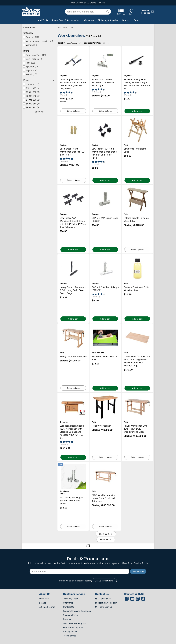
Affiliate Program (47, 607)
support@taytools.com (106, 603)
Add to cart (137, 111)
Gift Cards (121, 13)
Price (32, 80)
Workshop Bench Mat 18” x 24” (105, 325)
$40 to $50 (31, 100)
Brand (32, 51)
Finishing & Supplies (108, 20)
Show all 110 (106, 540)
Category (32, 33)
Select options (73, 111)
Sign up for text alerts (104, 581)
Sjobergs (31, 67)
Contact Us (68, 607)
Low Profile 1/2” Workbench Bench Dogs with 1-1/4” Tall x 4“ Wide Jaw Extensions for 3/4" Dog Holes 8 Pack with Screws (73, 189)
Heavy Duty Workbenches (73, 325)
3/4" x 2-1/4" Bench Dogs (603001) (105, 186)
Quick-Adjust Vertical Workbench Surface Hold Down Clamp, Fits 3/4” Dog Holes (73, 50)
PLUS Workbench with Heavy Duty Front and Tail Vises (105, 464)
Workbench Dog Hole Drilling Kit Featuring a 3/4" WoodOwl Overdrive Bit (137, 49)
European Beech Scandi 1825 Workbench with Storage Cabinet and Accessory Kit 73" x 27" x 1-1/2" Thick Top (73, 398)
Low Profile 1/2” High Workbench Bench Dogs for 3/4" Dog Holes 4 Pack (105, 118)
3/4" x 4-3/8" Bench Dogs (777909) (105, 255)
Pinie (29, 63)
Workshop (89, 20)
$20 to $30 (31, 92)
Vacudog (30, 74)
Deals (137, 20)
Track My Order (71, 599)
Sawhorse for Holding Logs (137, 117)
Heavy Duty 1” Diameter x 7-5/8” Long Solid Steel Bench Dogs (73, 257)
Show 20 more (106, 534)
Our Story (44, 599)
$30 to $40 (31, 96)
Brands (126, 20)
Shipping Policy (71, 615)
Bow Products (33, 59)
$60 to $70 (31, 107)
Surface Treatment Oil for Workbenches (137, 255)
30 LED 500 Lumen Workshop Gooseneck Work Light (105, 49)
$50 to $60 (31, 104)
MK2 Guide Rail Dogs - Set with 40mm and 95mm (73, 464)
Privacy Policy (70, 632)
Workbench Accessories (38, 41)
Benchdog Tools (34, 55)
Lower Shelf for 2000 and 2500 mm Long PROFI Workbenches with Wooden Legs (137, 326)
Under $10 (31, 84)
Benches (31, 37)
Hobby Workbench (105, 394)
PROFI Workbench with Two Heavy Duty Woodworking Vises (137, 395)
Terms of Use (70, 636)
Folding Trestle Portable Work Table (137, 186)
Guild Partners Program (75, 623)
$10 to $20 (31, 88)
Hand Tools (42, 20)
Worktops (31, 45)
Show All (39, 112)
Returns (67, 619)
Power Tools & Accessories (66, 20)
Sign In (131, 12)
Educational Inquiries (73, 627)
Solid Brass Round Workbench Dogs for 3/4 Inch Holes (73, 118)
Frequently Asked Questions (77, 611)
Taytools (30, 70)
